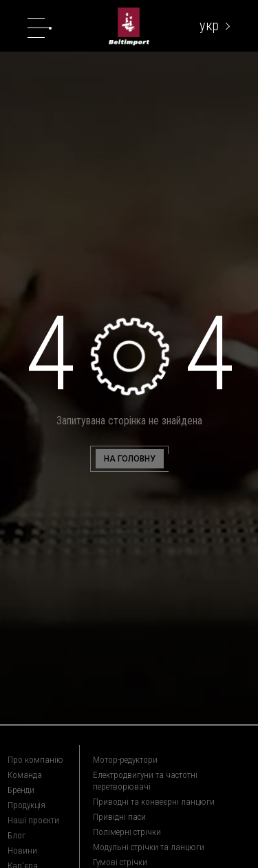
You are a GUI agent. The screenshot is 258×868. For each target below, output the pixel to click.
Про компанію (35, 760)
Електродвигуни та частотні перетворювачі (145, 781)
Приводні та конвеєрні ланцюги (154, 802)
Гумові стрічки (120, 862)
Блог (17, 835)
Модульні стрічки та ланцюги (149, 847)
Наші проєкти (33, 820)
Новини (22, 850)
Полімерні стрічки (127, 832)
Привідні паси (119, 817)
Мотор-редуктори (125, 760)
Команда (25, 775)
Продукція (26, 805)
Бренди (21, 790)
